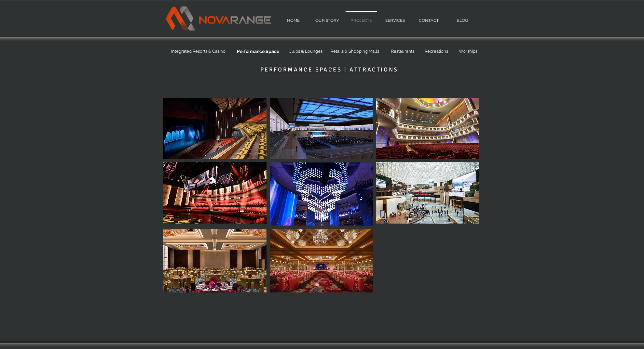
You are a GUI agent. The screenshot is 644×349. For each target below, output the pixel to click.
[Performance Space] (258, 52)
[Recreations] (437, 51)
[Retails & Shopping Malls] (355, 51)
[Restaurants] (403, 51)
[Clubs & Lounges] (306, 51)
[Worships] (468, 51)
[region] (215, 129)
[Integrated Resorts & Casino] (199, 52)
